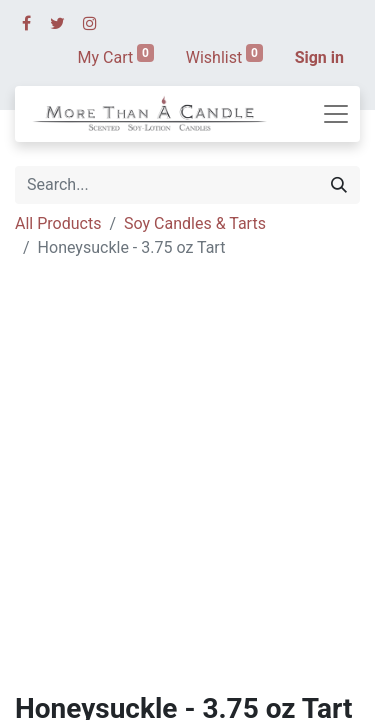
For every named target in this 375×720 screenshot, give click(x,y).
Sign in (319, 57)
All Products (58, 223)
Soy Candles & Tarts (195, 223)
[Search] (339, 185)
